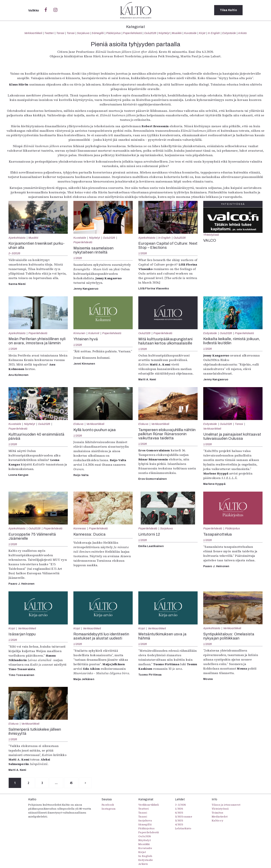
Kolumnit (94, 333)
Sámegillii (98, 33)
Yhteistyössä (211, 235)
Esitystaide (229, 33)
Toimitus (218, 813)
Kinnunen (79, 333)
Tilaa (228, 10)
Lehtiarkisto (183, 829)
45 (73, 783)
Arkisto (242, 33)
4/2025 (179, 825)
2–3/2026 (14, 253)
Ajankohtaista (17, 238)
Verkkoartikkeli (33, 33)
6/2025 (179, 813)
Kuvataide (190, 33)
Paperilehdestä (132, 33)
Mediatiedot (220, 817)
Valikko (34, 10)
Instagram (109, 809)
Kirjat (202, 33)
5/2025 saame (184, 817)
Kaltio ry (217, 821)
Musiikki (177, 33)
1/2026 (78, 258)
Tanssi (60, 33)
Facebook (108, 805)
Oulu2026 (150, 33)
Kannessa (80, 528)
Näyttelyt (164, 33)
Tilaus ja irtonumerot (226, 805)
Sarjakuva (83, 33)
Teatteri (49, 33)
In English (214, 33)
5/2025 (179, 821)
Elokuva (78, 424)
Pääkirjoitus (113, 33)
